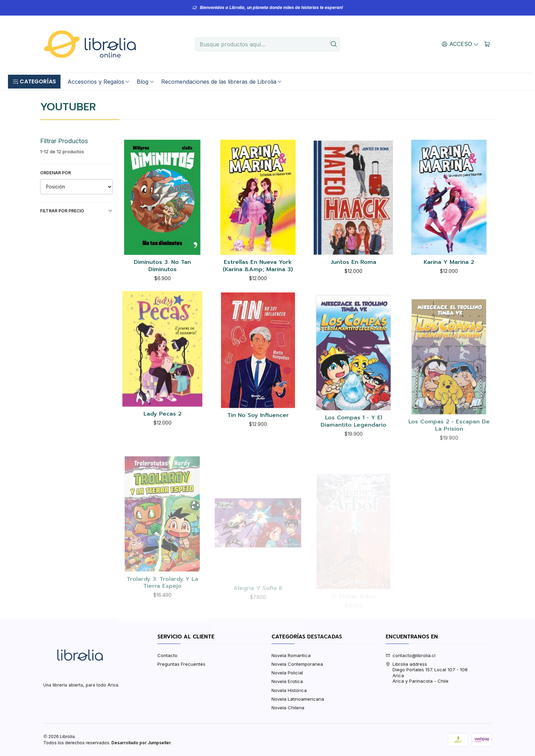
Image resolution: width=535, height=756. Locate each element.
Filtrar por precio (76, 211)
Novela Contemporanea (297, 664)
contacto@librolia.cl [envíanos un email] (411, 655)
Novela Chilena (288, 708)
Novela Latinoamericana (298, 699)
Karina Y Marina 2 (449, 262)
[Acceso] (460, 44)
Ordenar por (56, 173)
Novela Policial (287, 673)
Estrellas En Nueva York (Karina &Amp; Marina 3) (258, 266)
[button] (34, 82)
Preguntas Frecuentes (181, 664)
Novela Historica (289, 690)
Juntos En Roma (353, 262)
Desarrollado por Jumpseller (141, 743)
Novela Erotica (287, 681)
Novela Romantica (291, 655)
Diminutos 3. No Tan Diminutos (162, 266)
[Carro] (487, 44)
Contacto (167, 655)
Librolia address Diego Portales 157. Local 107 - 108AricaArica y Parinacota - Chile (427, 672)
